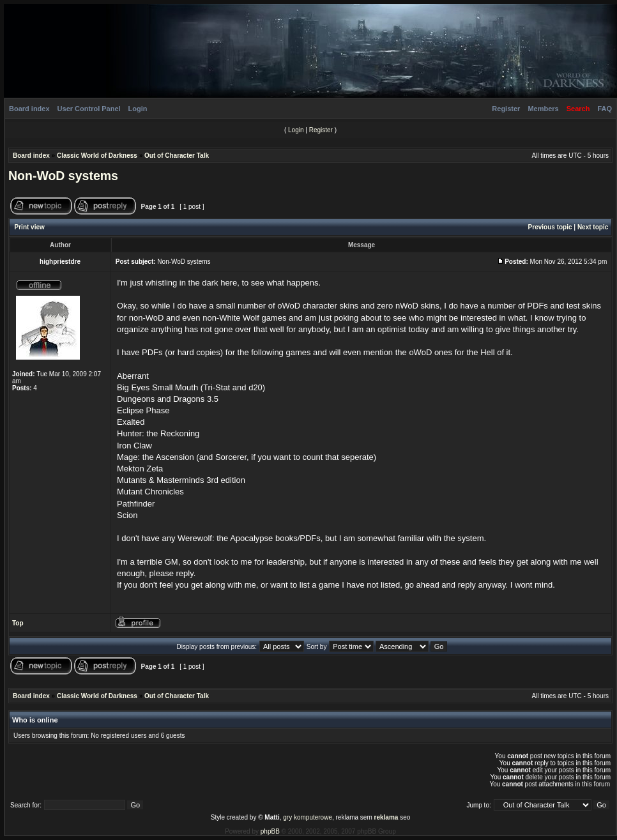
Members (543, 109)
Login (138, 109)
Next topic (593, 227)
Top (18, 623)
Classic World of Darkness (97, 156)
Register (506, 109)
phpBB (270, 831)
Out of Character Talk (177, 156)
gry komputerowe (308, 817)
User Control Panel (89, 109)
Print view (30, 227)
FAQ (605, 109)
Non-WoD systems (63, 176)
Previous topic (550, 227)
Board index (29, 109)
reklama (386, 817)
